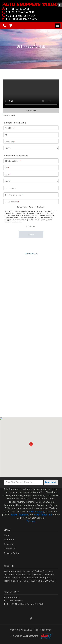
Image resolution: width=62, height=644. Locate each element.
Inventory (9, 540)
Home (7, 535)
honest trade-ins (43, 515)
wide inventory (37, 512)
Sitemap (31, 521)
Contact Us (10, 549)
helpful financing (20, 515)
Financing (9, 544)
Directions (51, 482)
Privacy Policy (12, 553)
